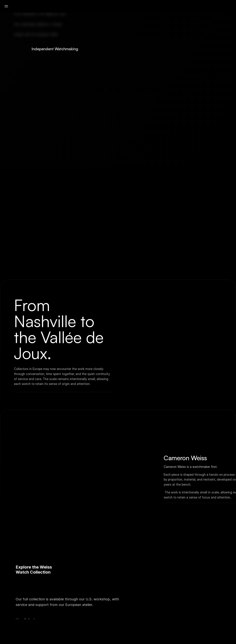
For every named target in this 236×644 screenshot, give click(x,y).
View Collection (27, 614)
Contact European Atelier (36, 617)
